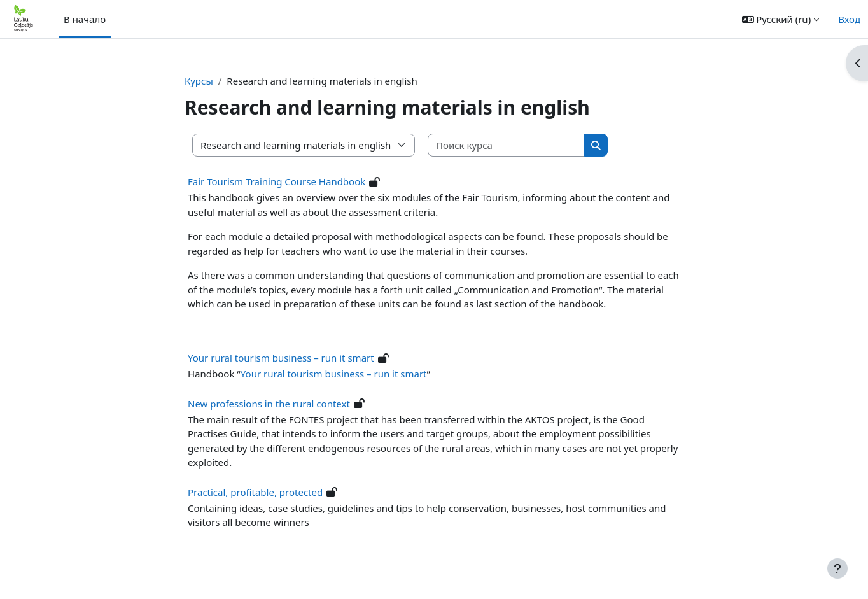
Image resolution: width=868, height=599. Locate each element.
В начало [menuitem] (85, 19)
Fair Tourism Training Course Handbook (276, 181)
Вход (849, 19)
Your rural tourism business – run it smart (281, 358)
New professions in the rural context (269, 404)
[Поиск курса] (507, 145)
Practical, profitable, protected (255, 492)
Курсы (199, 81)
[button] (781, 19)
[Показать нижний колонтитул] (837, 568)
